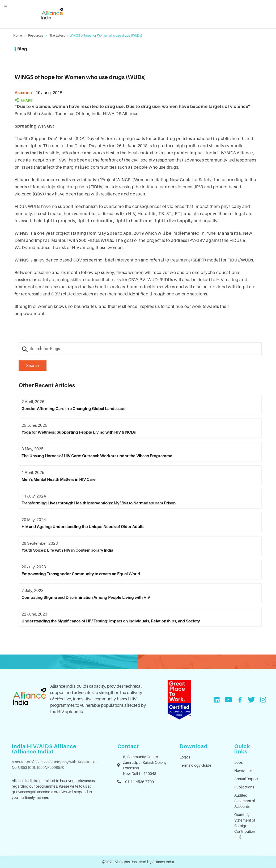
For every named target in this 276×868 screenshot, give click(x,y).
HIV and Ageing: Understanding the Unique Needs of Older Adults (83, 526)
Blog (22, 49)
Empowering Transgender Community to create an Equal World (81, 574)
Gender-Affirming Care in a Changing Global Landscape (74, 408)
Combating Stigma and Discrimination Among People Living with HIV (86, 597)
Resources (36, 35)
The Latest (57, 35)
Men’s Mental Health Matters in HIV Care (59, 479)
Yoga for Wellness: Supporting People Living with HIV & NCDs (79, 432)
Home (18, 35)
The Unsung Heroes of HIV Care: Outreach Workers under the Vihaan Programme (97, 456)
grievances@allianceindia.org (36, 792)
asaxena (23, 93)
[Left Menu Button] (6, 6)
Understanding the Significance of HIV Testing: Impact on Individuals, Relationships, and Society (111, 621)
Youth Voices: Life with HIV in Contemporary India (67, 550)
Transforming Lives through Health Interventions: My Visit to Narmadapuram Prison (99, 503)
